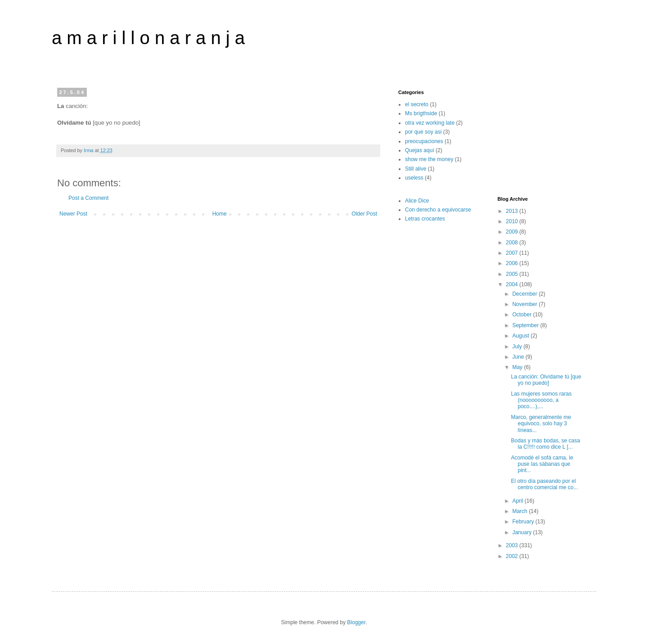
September (526, 325)
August (521, 336)
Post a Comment (88, 198)
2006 (513, 263)
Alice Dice (417, 201)
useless (414, 178)
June (519, 357)
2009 (513, 232)
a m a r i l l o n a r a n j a (148, 38)
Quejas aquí (420, 150)
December (525, 294)
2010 (513, 221)
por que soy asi (423, 132)
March (520, 511)
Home (220, 214)
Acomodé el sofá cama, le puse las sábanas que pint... (542, 464)
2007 (513, 253)
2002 (513, 556)
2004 (513, 284)
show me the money (429, 159)
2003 (513, 545)
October (522, 315)
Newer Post (73, 214)
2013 (513, 211)
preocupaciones (424, 141)
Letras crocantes (425, 219)
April (518, 501)
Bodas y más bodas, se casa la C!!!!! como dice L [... (545, 444)
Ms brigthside (421, 113)
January (522, 532)
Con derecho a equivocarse (438, 210)
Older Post (364, 214)
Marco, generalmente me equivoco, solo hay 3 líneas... (541, 424)
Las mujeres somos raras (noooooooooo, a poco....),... (541, 400)
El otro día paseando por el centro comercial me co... (544, 484)
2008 (513, 243)
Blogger (356, 622)
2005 (513, 274)
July (518, 347)
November (525, 304)
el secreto (417, 104)
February (524, 522)
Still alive (416, 169)
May (518, 367)
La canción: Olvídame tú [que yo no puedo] (546, 380)
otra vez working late (430, 123)
